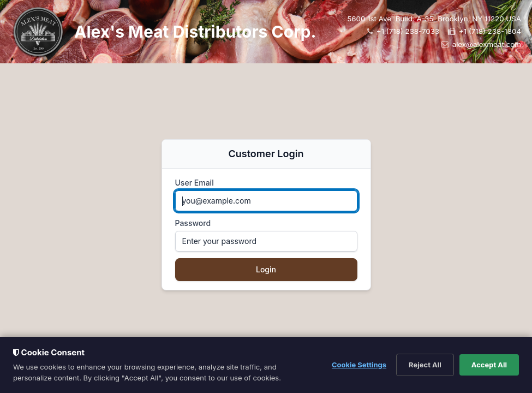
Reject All (425, 365)
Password (193, 223)
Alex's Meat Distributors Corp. (195, 32)
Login (266, 269)
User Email (195, 183)
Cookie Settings (359, 365)
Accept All (489, 365)
